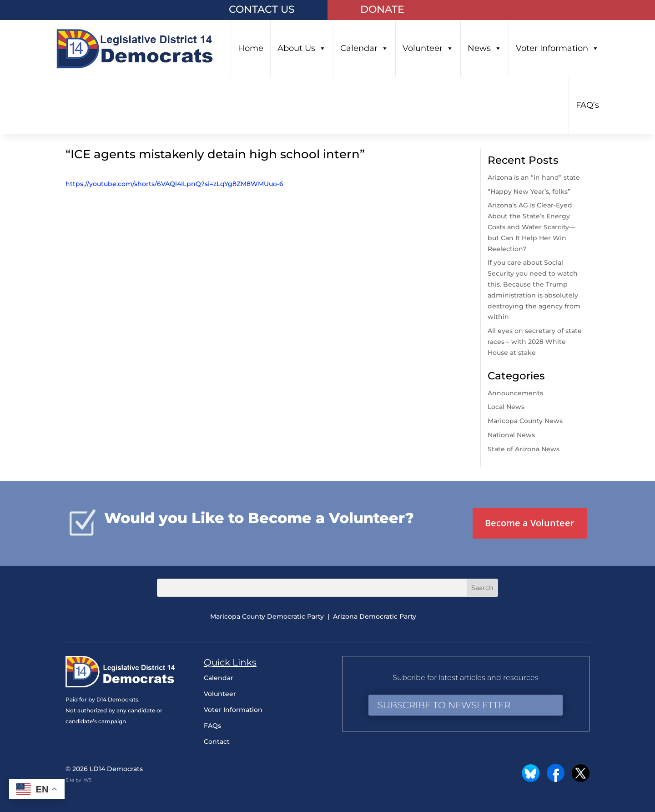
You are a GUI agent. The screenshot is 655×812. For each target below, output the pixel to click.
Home (251, 48)
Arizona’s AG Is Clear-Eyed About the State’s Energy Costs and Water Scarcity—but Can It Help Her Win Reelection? (532, 227)
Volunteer (428, 48)
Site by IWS (78, 780)
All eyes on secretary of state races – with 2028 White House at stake (535, 342)
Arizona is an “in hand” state (534, 177)
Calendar (364, 48)
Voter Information (557, 48)
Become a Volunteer (530, 523)
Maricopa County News (525, 421)
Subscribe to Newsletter (444, 705)
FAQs (212, 726)
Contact (217, 741)
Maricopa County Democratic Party (267, 616)
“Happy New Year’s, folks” (530, 192)
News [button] (485, 48)
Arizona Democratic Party (375, 616)
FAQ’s (587, 105)
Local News (506, 407)
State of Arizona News (524, 449)
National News (511, 435)
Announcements (515, 393)
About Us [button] (302, 48)
